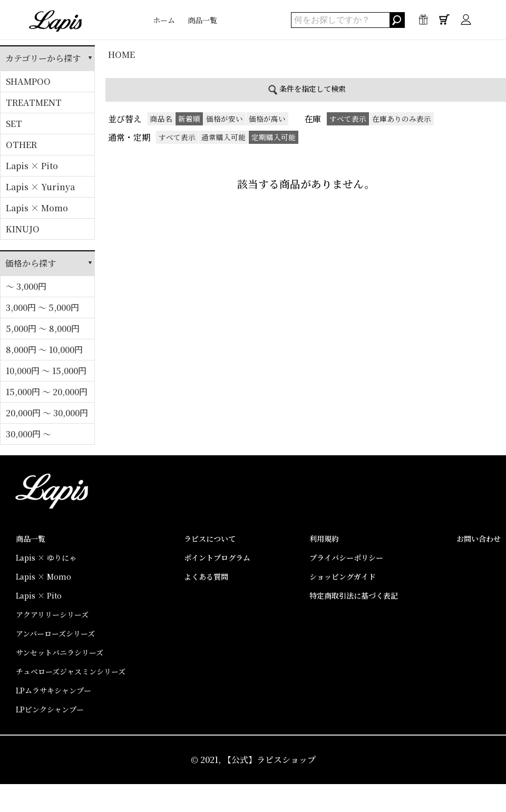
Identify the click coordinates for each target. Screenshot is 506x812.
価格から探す (31, 263)
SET (14, 124)
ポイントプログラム (217, 557)
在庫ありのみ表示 (402, 119)
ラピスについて (210, 539)
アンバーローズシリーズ (55, 633)
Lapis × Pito (32, 166)
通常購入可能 (223, 137)
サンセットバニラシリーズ (60, 652)
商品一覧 (202, 20)
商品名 (161, 119)
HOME (121, 55)
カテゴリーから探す (43, 58)
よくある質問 (206, 576)
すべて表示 (177, 137)
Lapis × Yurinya (40, 187)
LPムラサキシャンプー (53, 690)
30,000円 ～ (28, 434)
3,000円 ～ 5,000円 (42, 307)
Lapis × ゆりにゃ (46, 557)
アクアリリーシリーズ (52, 614)
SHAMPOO (28, 81)
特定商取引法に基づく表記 (354, 595)
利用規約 (324, 539)
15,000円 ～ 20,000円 (47, 392)
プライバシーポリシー (346, 557)
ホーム (164, 20)
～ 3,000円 (26, 286)
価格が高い (267, 119)
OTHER (21, 145)
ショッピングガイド (343, 576)
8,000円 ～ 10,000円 (44, 350)
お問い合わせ (479, 539)
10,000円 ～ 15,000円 (46, 371)
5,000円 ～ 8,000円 (43, 329)
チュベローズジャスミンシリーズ (71, 671)
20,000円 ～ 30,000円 (47, 413)
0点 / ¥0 (444, 22)
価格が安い (225, 119)
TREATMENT (34, 102)
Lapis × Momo (37, 208)
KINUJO (23, 229)
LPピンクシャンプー (50, 709)
